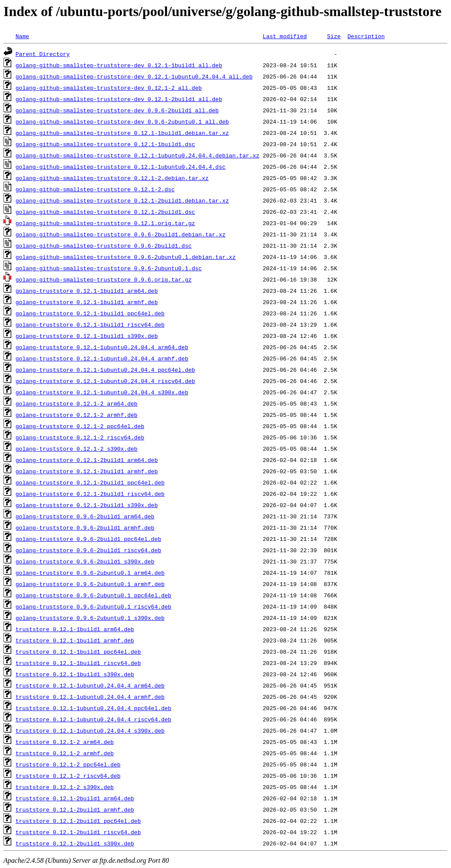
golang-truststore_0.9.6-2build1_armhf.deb (85, 527)
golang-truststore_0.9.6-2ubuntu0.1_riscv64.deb (94, 606)
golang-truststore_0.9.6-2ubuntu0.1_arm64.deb (90, 573)
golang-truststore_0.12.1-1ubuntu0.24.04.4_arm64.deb (102, 347)
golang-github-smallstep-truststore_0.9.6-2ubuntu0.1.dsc (109, 268)
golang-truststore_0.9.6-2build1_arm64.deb (85, 516)
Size (334, 36)
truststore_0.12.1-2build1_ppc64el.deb (78, 821)
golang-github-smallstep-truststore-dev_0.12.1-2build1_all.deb (119, 99)
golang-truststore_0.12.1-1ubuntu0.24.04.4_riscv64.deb (105, 381)
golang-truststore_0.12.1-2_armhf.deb (77, 415)
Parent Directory (43, 54)
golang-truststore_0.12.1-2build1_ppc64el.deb (90, 482)
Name (22, 36)
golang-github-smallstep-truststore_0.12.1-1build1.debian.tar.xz (122, 133)
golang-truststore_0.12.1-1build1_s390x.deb (87, 336)
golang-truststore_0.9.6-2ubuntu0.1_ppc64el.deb (94, 595)
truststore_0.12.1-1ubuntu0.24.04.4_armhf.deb (90, 697)
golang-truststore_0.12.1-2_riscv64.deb (80, 437)
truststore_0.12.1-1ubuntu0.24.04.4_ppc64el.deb (94, 708)
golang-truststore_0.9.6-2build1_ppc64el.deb (88, 539)
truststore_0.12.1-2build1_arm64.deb (75, 798)
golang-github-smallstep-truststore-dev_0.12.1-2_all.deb (109, 88)
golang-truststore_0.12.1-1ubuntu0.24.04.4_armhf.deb (102, 358)
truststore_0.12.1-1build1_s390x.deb (75, 674)
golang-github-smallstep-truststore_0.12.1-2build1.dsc (105, 212)
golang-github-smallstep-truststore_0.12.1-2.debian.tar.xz (112, 178)
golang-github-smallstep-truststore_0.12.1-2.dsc (95, 189)
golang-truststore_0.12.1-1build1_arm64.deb (87, 291)
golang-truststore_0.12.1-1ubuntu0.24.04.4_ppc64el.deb (105, 370)
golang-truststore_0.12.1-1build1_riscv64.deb (90, 324)
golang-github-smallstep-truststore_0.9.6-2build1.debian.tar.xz (121, 234)
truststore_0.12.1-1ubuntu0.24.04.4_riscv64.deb (94, 719)
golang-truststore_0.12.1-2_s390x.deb (77, 449)
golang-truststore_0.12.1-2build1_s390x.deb (87, 505)
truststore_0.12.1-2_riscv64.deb (68, 776)
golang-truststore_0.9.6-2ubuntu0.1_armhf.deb (90, 584)
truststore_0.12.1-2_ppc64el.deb (68, 764)
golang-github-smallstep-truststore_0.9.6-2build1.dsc (104, 246)
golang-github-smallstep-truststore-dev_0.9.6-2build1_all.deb (117, 110)
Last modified (285, 36)
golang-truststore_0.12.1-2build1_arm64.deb (87, 460)
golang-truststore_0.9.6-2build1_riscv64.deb (88, 550)
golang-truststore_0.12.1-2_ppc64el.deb (80, 426)
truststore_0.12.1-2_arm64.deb (65, 742)
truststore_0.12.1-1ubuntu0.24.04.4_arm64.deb (90, 685)
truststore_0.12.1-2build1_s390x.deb (75, 843)
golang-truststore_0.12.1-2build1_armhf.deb (87, 471)
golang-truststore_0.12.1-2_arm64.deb (77, 403)
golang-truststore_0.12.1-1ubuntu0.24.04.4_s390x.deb (102, 392)
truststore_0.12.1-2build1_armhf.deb (75, 809)
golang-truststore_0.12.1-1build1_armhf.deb (87, 302)
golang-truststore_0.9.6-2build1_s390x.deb (85, 561)
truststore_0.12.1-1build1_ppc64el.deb (78, 652)
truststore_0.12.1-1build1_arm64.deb (75, 629)
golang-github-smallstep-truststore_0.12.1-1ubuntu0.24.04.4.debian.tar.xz (138, 155)
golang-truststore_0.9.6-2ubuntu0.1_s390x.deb (90, 618)
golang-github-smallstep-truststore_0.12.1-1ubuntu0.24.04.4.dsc (121, 167)
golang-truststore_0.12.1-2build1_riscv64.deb (90, 494)
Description (366, 36)
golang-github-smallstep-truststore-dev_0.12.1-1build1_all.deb (119, 65)
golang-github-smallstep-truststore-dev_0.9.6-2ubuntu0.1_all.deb (122, 121)
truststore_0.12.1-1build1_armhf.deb (75, 640)
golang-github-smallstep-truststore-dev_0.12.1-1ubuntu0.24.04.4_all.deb (134, 76)
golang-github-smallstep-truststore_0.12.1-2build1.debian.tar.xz (122, 200)
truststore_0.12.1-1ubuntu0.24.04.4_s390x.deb (90, 730)
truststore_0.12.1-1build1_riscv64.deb (78, 663)
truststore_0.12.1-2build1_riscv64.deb (78, 832)
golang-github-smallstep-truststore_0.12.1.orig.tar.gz (105, 223)
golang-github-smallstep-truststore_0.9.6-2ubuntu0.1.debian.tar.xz (126, 257)
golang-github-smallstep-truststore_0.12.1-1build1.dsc (105, 144)
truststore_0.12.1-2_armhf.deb (65, 753)
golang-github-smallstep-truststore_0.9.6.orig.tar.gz (104, 279)
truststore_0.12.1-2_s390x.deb (65, 787)
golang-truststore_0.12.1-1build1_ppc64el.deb (90, 313)
